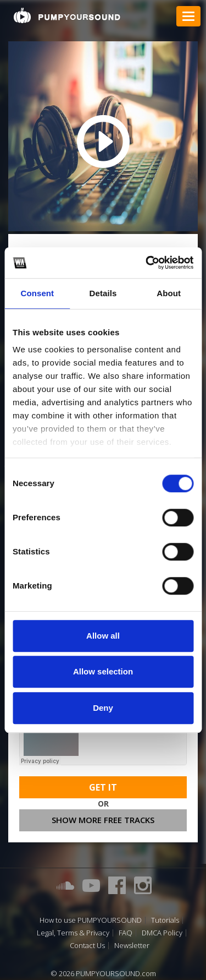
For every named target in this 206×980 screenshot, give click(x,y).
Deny (103, 708)
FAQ (126, 933)
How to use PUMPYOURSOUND (91, 920)
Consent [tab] (37, 293)
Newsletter (132, 946)
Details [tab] (103, 293)
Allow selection (103, 671)
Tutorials (165, 920)
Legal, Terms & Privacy (73, 933)
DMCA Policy (162, 933)
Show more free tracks (103, 820)
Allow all (103, 636)
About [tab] (169, 293)
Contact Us (87, 946)
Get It (103, 787)
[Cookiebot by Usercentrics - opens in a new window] (147, 263)
